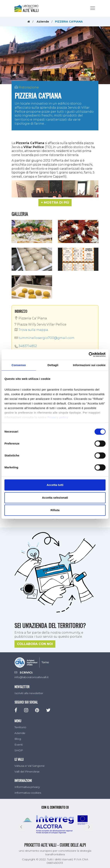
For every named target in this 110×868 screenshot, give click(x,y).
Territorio (20, 727)
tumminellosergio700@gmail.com (45, 338)
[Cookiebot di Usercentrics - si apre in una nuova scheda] (89, 355)
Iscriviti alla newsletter (29, 693)
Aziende (43, 22)
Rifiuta (55, 510)
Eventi (19, 745)
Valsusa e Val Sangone (30, 766)
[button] (55, 203)
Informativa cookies (28, 793)
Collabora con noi (35, 644)
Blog (18, 739)
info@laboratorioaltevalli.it (32, 677)
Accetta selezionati (55, 498)
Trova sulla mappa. (32, 330)
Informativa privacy (27, 787)
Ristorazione (29, 87)
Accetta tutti (55, 485)
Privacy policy (58, 417)
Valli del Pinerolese (27, 772)
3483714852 (28, 346)
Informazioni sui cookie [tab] (89, 365)
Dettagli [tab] (53, 365)
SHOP (19, 750)
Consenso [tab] (19, 365)
